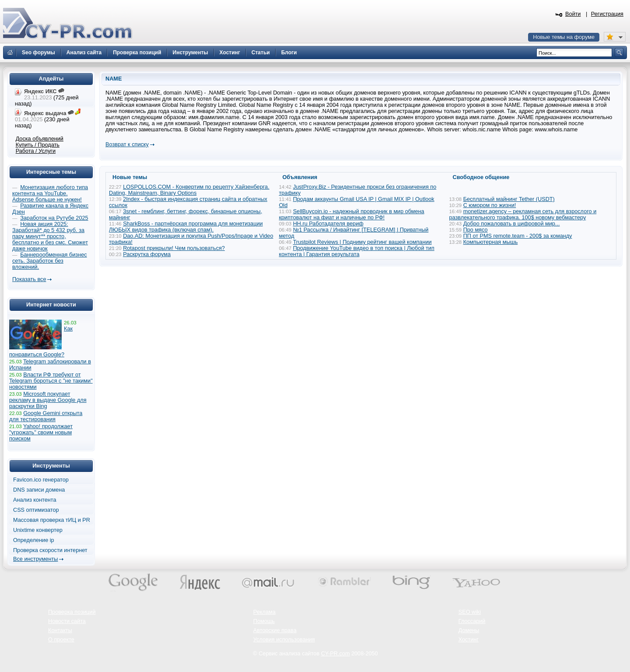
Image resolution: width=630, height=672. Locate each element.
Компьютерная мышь (491, 242)
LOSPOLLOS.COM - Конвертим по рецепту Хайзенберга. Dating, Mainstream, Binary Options (189, 190)
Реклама (264, 612)
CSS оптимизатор (36, 510)
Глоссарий (472, 621)
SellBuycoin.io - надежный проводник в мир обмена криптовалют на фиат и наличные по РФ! (352, 215)
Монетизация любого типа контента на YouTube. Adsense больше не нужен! (50, 194)
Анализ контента (35, 500)
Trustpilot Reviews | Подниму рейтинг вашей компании (362, 242)
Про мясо (476, 230)
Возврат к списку (127, 144)
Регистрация (607, 14)
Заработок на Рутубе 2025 (54, 218)
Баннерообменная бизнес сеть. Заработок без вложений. (50, 261)
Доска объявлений (40, 139)
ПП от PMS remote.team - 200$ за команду (518, 236)
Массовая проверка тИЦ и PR (52, 520)
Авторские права (275, 630)
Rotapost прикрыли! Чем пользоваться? (174, 248)
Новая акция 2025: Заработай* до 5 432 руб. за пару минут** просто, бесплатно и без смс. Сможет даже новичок (50, 236)
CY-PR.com (336, 654)
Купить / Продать (38, 145)
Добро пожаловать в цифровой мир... (512, 224)
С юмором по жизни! (490, 205)
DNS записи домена (39, 490)
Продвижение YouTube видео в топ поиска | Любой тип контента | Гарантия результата (357, 251)
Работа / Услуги (36, 151)
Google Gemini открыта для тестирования (46, 416)
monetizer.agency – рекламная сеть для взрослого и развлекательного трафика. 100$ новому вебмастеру (523, 215)
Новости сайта (67, 621)
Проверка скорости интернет (50, 550)
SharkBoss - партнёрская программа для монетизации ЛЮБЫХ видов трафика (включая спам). (186, 227)
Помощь (264, 621)
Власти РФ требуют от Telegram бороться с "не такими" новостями (51, 381)
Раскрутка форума (147, 254)
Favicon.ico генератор (41, 480)
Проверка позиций (72, 612)
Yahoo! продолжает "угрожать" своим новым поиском (41, 433)
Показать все (29, 279)
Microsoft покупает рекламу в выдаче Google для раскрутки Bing (48, 400)
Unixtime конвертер (38, 530)
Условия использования (284, 640)
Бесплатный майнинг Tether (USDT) (509, 199)
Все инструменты (35, 559)
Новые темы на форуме (564, 37)
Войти (573, 14)
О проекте (61, 640)
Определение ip (34, 540)
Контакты (60, 630)
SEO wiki (470, 612)
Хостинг (469, 640)
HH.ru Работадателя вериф (328, 224)
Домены (469, 630)
